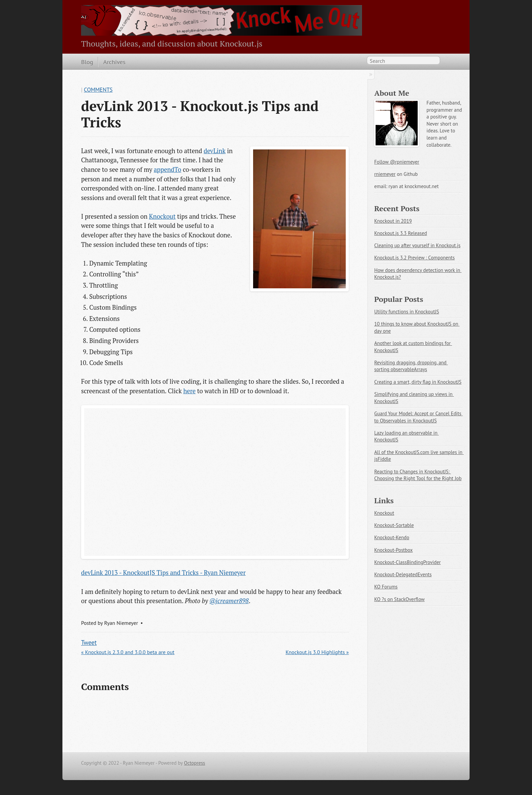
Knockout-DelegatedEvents (403, 574)
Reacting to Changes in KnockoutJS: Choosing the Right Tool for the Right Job (418, 475)
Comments (98, 90)
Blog (87, 62)
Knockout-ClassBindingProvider (407, 562)
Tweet (89, 643)
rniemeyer (385, 174)
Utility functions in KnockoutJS (407, 312)
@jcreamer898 (229, 601)
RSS (447, 62)
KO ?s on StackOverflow (400, 599)
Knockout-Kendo (392, 537)
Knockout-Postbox (393, 550)
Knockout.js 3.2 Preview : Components (414, 258)
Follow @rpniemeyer (397, 162)
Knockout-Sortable (394, 525)
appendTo (167, 169)
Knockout (162, 216)
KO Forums (386, 587)
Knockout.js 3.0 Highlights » (317, 652)
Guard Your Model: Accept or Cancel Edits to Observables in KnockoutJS (419, 417)
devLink (215, 151)
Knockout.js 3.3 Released (401, 233)
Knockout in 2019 (393, 221)
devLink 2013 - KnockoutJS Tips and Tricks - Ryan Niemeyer (163, 573)
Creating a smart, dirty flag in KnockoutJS (418, 382)
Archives (114, 62)
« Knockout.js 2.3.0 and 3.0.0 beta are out (128, 652)
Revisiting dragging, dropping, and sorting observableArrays (411, 366)
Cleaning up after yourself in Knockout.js (417, 245)
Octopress (194, 763)
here (189, 391)
